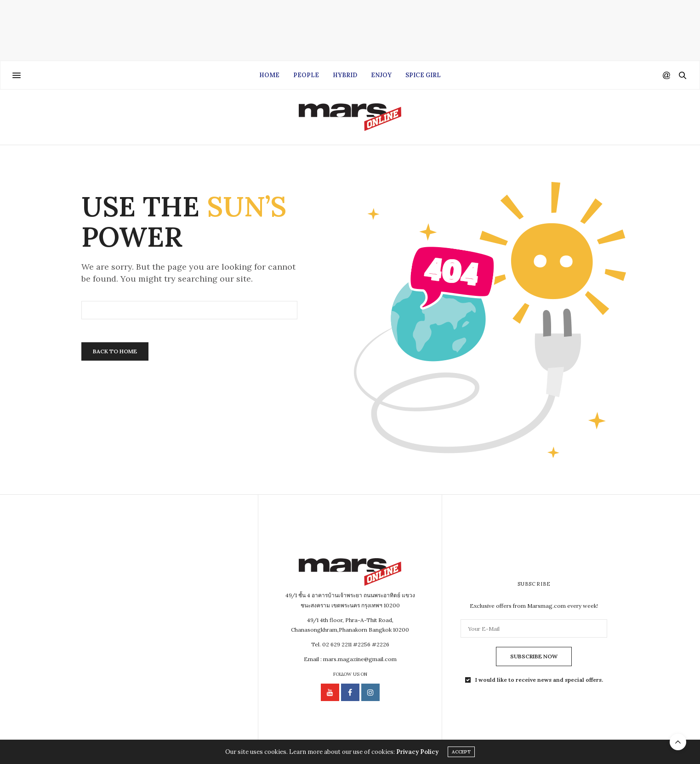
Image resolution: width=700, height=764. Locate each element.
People (306, 75)
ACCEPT (461, 752)
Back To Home (115, 351)
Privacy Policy (417, 752)
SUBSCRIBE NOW (534, 656)
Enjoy (381, 75)
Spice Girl (423, 75)
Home (269, 75)
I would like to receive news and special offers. (539, 680)
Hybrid (345, 75)
